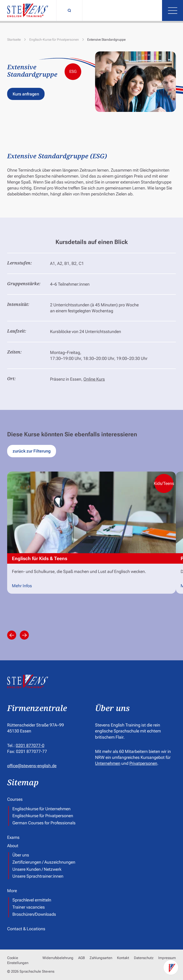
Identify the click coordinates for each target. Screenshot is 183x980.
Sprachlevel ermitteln (32, 900)
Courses (15, 799)
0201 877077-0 (30, 745)
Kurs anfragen (26, 94)
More (12, 891)
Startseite (14, 40)
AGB (81, 958)
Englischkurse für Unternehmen (41, 809)
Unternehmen (108, 763)
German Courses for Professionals (44, 823)
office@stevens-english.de (32, 766)
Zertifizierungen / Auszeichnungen (44, 862)
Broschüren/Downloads (34, 914)
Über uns (21, 855)
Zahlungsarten (101, 958)
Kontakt (123, 958)
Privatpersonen (143, 763)
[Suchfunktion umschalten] (69, 10)
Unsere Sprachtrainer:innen (38, 876)
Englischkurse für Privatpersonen (43, 816)
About (13, 846)
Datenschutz (144, 958)
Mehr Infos (22, 586)
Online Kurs (94, 379)
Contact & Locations (26, 929)
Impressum (167, 958)
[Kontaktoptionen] (171, 968)
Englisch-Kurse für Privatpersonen (54, 40)
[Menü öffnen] (173, 10)
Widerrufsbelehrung (58, 958)
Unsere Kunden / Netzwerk (37, 869)
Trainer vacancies (29, 907)
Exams (13, 837)
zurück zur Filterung (32, 451)
